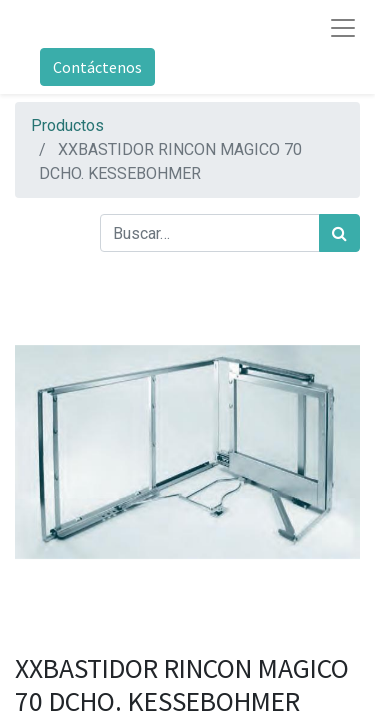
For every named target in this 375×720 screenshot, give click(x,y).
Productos (67, 125)
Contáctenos (97, 67)
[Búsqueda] (339, 233)
